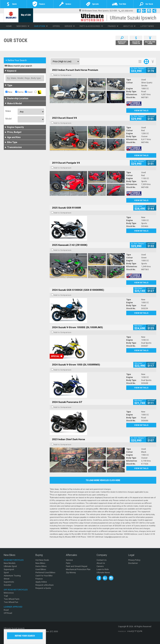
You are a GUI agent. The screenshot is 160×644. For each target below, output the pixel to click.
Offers (56, 26)
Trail (6, 596)
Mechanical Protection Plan (78, 569)
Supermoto (9, 582)
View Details (141, 111)
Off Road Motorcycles (16, 590)
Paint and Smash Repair (77, 566)
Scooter (7, 585)
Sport (6, 572)
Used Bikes (41, 569)
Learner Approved (13, 607)
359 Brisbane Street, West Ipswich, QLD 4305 (98, 11)
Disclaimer (133, 563)
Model (9, 119)
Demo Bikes (41, 566)
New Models (10, 563)
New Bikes (23, 26)
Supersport (9, 569)
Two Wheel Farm (12, 599)
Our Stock (41, 26)
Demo (19, 92)
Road (6, 610)
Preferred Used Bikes (45, 572)
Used (29, 92)
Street (7, 579)
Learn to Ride (103, 569)
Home (9, 26)
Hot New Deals (42, 560)
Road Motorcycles (14, 560)
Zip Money (71, 572)
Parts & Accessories (91, 26)
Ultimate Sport (10, 566)
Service (70, 26)
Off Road (8, 613)
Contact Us (102, 560)
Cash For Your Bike (44, 576)
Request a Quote (43, 588)
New (9, 92)
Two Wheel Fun (11, 602)
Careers (100, 566)
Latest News (147, 26)
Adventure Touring (12, 576)
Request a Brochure (45, 585)
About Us (129, 26)
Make (8, 111)
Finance (113, 26)
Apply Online (41, 582)
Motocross (9, 593)
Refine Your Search (16, 60)
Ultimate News (103, 572)
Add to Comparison (63, 75)
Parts (68, 563)
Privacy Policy (134, 560)
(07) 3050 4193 (127, 11)
